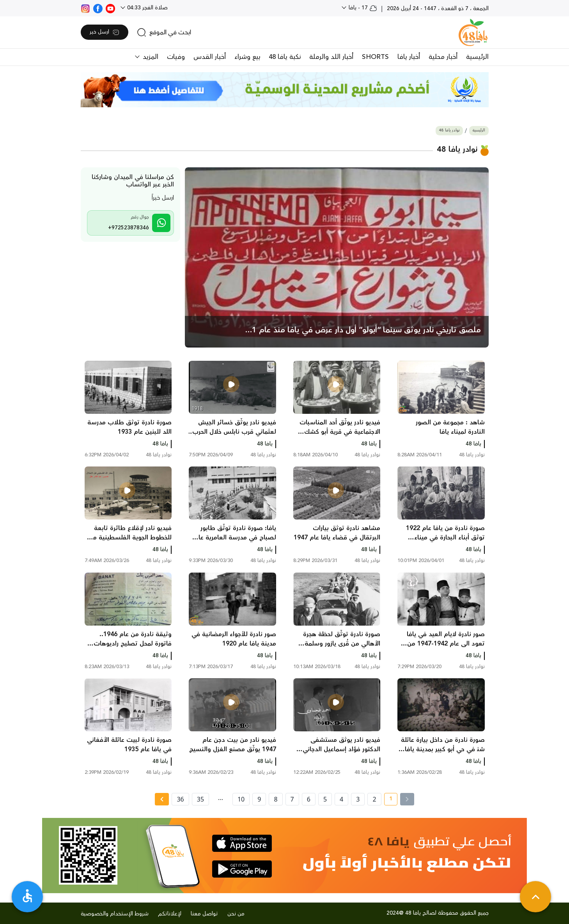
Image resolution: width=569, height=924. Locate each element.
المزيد (150, 57)
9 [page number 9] (259, 799)
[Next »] (162, 799)
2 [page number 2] (374, 799)
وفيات (176, 57)
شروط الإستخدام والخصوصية (115, 914)
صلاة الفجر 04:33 (147, 8)
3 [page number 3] (358, 799)
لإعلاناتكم (170, 914)
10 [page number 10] (241, 799)
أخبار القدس (210, 57)
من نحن (236, 914)
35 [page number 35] (200, 799)
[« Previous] (407, 799)
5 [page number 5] (325, 799)
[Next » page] (162, 799)
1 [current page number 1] (388, 800)
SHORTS (375, 57)
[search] (164, 32)
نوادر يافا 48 (449, 130)
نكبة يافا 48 (285, 57)
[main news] (337, 257)
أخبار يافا (409, 57)
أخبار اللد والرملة (331, 57)
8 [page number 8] (276, 799)
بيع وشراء (247, 57)
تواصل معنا (204, 914)
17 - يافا (362, 8)
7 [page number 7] (292, 799)
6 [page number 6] (309, 799)
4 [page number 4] (341, 799)
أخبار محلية (443, 57)
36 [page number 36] (180, 799)
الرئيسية (477, 57)
